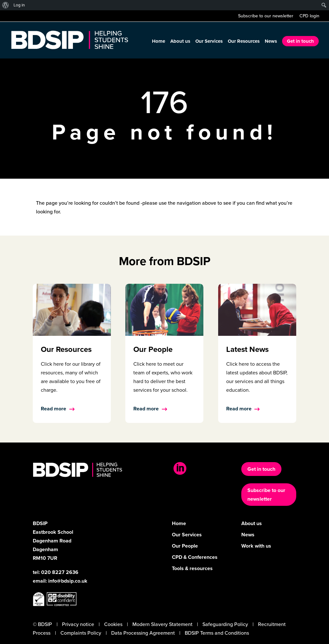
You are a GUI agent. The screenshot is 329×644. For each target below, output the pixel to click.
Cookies (113, 624)
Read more (53, 409)
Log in (19, 5)
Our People (185, 546)
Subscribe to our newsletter (266, 17)
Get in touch (300, 41)
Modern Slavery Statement (162, 624)
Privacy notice (78, 624)
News (271, 42)
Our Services (209, 42)
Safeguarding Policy (225, 624)
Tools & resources (192, 568)
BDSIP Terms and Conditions (217, 633)
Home (159, 42)
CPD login (309, 17)
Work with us (256, 546)
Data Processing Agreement (143, 633)
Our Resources (244, 42)
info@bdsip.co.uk (68, 581)
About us (180, 42)
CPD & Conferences (195, 557)
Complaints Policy (81, 633)
